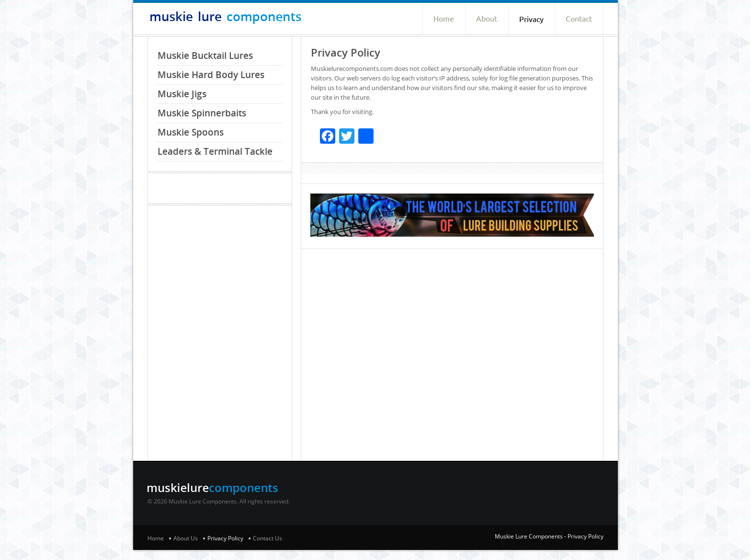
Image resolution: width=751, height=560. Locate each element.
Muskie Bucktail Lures (205, 56)
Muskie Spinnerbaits (202, 113)
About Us (186, 538)
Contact (579, 19)
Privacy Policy (225, 538)
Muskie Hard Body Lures (211, 75)
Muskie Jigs (182, 94)
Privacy (531, 19)
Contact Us (267, 538)
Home (444, 19)
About (487, 19)
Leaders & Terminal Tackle (215, 151)
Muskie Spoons (191, 132)
